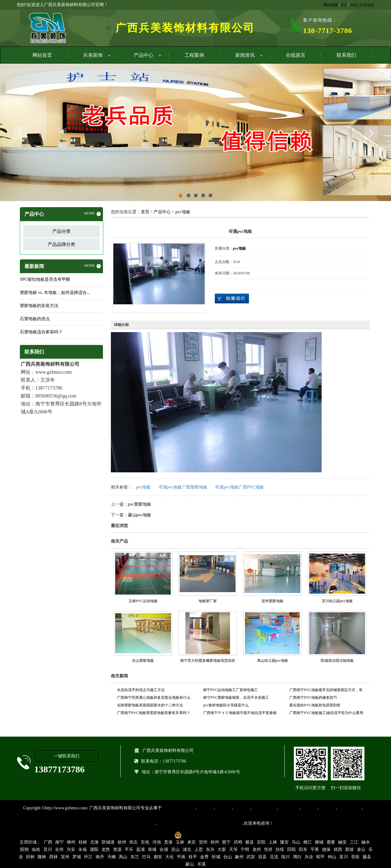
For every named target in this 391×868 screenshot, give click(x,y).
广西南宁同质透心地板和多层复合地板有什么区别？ (154, 698)
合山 (228, 857)
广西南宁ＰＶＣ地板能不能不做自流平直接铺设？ (240, 714)
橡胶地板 (224, 808)
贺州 (203, 842)
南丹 (100, 857)
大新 (222, 850)
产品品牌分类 (61, 244)
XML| (354, 5)
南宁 (60, 842)
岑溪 (201, 864)
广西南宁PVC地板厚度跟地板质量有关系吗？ (153, 713)
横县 (250, 842)
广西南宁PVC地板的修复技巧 (313, 698)
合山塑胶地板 (143, 661)
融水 (366, 842)
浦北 (187, 850)
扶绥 (280, 850)
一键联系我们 (67, 756)
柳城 (319, 842)
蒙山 (190, 864)
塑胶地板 (205, 808)
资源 (117, 850)
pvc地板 (183, 212)
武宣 (251, 857)
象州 (239, 857)
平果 (315, 850)
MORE (93, 214)
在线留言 (296, 55)
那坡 (349, 850)
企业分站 (367, 5)
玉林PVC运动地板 (143, 601)
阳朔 (24, 850)
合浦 (164, 850)
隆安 (284, 842)
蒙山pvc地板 (140, 515)
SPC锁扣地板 (349, 808)
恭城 (152, 850)
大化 (170, 857)
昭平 (320, 857)
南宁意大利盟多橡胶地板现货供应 (208, 661)
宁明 (245, 850)
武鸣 (238, 842)
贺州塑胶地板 (272, 601)
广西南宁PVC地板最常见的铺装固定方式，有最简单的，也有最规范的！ (326, 691)
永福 (82, 850)
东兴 (210, 850)
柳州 (71, 842)
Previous (20, 133)
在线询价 (232, 298)
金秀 (204, 857)
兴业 (309, 857)
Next (371, 133)
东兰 (135, 857)
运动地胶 (242, 808)
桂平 (193, 857)
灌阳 (94, 850)
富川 (344, 857)
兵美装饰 (93, 55)
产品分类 (61, 231)
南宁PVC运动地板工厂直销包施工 (230, 690)
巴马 (146, 857)
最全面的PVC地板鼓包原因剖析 (315, 705)
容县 (262, 857)
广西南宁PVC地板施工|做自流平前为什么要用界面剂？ (326, 714)
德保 (326, 850)
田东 (303, 850)
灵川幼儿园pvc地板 (337, 601)
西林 (53, 857)
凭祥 (268, 850)
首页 (145, 212)
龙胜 (106, 850)
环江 (88, 857)
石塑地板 (327, 808)
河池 (157, 842)
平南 (181, 857)
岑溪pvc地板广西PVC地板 (239, 487)
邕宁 (226, 842)
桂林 (83, 842)
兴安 (71, 850)
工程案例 (194, 55)
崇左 (133, 842)
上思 (199, 850)
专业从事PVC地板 (179, 808)
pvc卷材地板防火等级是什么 (226, 705)
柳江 (308, 842)
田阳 (291, 850)
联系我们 (346, 55)
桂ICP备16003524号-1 (150, 835)
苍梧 (355, 857)
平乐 (129, 850)
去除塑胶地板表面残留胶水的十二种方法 (150, 705)
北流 (274, 857)
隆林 (42, 857)
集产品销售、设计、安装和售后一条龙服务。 (200, 823)
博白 (297, 857)
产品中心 (144, 55)
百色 (145, 842)
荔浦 (141, 850)
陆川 (286, 857)
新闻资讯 (245, 55)
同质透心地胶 (264, 808)
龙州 (257, 850)
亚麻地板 (309, 808)
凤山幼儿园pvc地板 (273, 661)
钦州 (122, 842)
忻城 (216, 857)
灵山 (175, 850)
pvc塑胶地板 (140, 504)
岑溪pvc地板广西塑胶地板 (183, 487)
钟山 (332, 857)
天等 (233, 850)
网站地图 (331, 5)
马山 (296, 842)
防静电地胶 (289, 808)
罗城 (77, 857)
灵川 (48, 850)
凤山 (123, 857)
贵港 (168, 842)
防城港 (108, 842)
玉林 (180, 842)
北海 (94, 842)
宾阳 (261, 842)
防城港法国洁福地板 (337, 661)
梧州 (215, 842)
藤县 (367, 857)
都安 (158, 857)
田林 (30, 857)
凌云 (361, 850)
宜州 (65, 857)
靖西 (338, 850)
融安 (342, 842)
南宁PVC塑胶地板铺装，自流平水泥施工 (236, 698)
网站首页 (42, 55)
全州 (59, 850)
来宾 (192, 842)
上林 (273, 842)
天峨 (111, 857)
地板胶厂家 (208, 601)
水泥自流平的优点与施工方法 (141, 690)
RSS (344, 5)
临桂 (36, 850)
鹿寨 (331, 842)
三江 (354, 842)
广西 (48, 842)
